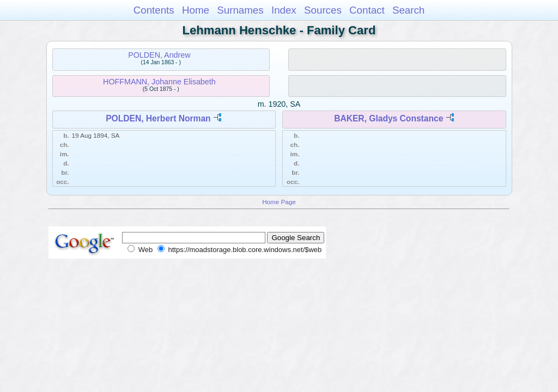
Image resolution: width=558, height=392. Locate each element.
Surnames (240, 10)
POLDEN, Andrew (159, 55)
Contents (154, 10)
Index (284, 10)
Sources (323, 10)
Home (196, 10)
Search (408, 10)
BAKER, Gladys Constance (389, 118)
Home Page (279, 202)
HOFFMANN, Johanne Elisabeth (159, 82)
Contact (367, 10)
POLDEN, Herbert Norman (158, 118)
